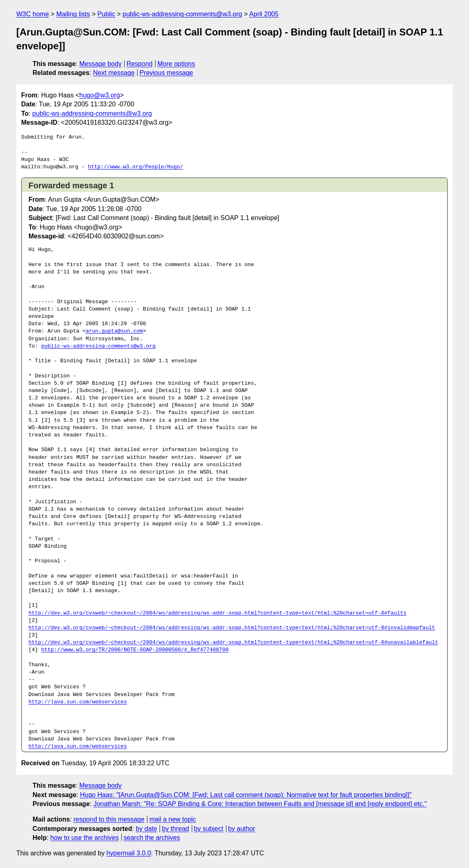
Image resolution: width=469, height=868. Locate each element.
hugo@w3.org (100, 95)
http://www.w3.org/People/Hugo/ (136, 167)
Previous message (167, 73)
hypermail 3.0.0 (128, 853)
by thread (176, 829)
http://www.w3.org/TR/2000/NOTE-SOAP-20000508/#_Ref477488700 (135, 650)
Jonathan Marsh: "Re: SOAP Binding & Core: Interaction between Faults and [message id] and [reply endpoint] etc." (260, 804)
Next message (114, 73)
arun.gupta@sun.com (114, 331)
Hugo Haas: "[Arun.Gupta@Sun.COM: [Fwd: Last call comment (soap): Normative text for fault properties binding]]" (246, 795)
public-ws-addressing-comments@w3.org (182, 14)
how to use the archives (85, 838)
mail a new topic (173, 819)
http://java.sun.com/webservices (78, 702)
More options (176, 64)
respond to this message (109, 819)
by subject (208, 829)
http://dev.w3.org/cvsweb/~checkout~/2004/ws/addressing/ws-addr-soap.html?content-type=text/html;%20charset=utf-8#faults (217, 613)
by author (242, 829)
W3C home (33, 14)
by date (146, 829)
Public (106, 14)
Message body (101, 64)
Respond (140, 64)
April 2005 (264, 14)
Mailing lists (73, 14)
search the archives (152, 838)
